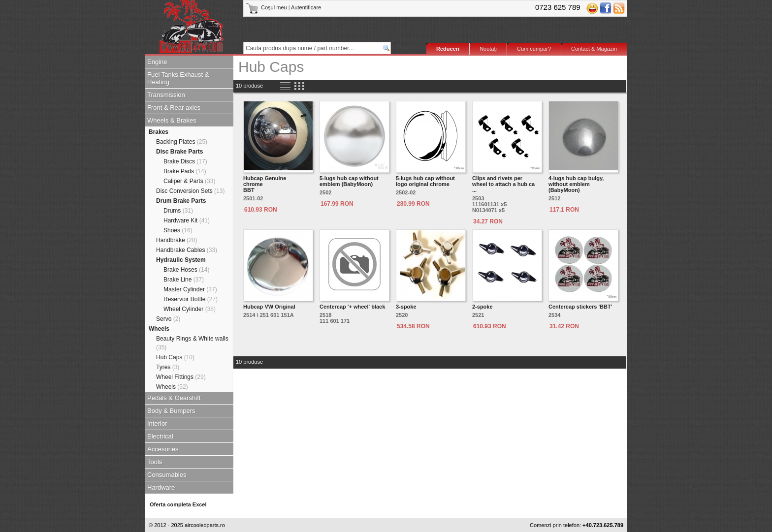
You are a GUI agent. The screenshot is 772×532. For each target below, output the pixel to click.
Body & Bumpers (171, 411)
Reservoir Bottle (191, 299)
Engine (157, 62)
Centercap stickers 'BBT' (580, 307)
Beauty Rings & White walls (192, 343)
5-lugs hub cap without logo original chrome (425, 181)
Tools (155, 462)
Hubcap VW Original (269, 307)
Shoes (178, 230)
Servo (168, 319)
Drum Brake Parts (181, 201)
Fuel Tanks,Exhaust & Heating (178, 78)
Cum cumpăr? (534, 49)
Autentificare (306, 7)
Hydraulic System (181, 260)
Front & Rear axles (174, 108)
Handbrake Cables (187, 250)
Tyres (168, 367)
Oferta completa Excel (178, 504)
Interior (157, 423)
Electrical (160, 436)
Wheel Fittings (181, 377)
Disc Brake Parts (179, 152)
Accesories (163, 449)
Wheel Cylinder (190, 309)
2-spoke (482, 307)
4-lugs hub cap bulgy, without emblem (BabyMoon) (576, 184)
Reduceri (448, 49)
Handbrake (177, 240)
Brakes (159, 132)
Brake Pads (185, 171)
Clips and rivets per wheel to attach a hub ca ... (503, 184)
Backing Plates (182, 142)
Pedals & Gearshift (174, 398)
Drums (178, 211)
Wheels (159, 329)
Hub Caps (175, 357)
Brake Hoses (186, 270)
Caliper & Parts (189, 181)
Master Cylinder (190, 289)
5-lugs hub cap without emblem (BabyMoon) (349, 181)
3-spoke (406, 307)
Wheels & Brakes (172, 120)
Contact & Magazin (594, 49)
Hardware (161, 487)
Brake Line (184, 280)
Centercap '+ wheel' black (352, 307)
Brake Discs (185, 161)
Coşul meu (267, 7)
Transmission (166, 95)
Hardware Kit (187, 220)
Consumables (167, 475)
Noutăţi (488, 49)
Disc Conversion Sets (190, 191)
